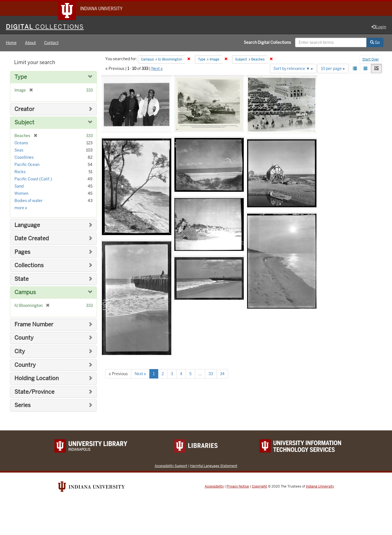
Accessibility (214, 486)
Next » (157, 69)
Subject (24, 123)
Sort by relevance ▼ (293, 69)
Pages (22, 252)
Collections (29, 265)
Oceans (21, 143)
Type (21, 77)
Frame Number (34, 325)
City (20, 351)
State (22, 279)
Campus (25, 292)
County (24, 338)
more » (21, 208)
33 (211, 374)
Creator (24, 109)
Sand (19, 186)
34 (222, 374)
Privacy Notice (238, 486)
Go (375, 42)
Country (25, 365)
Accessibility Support (171, 466)
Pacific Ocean (27, 165)
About (30, 43)
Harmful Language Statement (214, 466)
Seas (19, 150)
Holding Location (37, 378)
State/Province (34, 392)
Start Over (371, 59)
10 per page (333, 69)
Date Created (32, 239)
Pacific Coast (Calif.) (33, 179)
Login (379, 27)
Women (21, 193)
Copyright (259, 486)
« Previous (118, 374)
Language (27, 225)
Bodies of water (29, 201)
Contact (51, 43)
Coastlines (24, 157)
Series (22, 405)
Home (11, 43)
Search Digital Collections (267, 42)
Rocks (20, 172)
